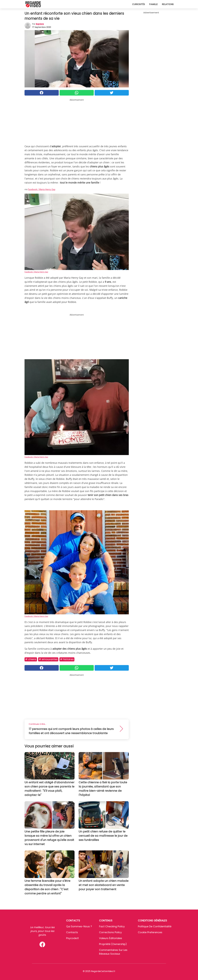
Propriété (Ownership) (113, 944)
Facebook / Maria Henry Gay (42, 189)
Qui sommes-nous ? (79, 926)
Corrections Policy (110, 932)
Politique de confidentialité (155, 926)
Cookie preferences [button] (150, 932)
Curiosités (139, 4)
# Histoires (67, 659)
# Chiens (31, 659)
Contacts (72, 932)
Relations (168, 4)
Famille (153, 4)
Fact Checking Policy (112, 926)
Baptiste (40, 24)
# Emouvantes (48, 659)
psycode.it (72, 938)
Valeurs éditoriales (111, 938)
